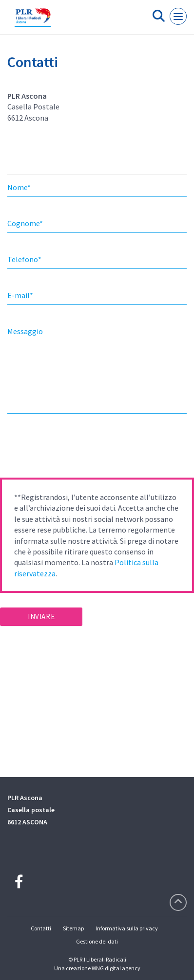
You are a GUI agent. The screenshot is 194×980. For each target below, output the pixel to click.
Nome (19, 187)
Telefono (24, 259)
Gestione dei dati (97, 941)
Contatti (41, 928)
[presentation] (74, 449)
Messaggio (25, 331)
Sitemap (73, 928)
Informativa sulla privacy (127, 928)
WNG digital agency (116, 968)
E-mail (20, 295)
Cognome (25, 223)
